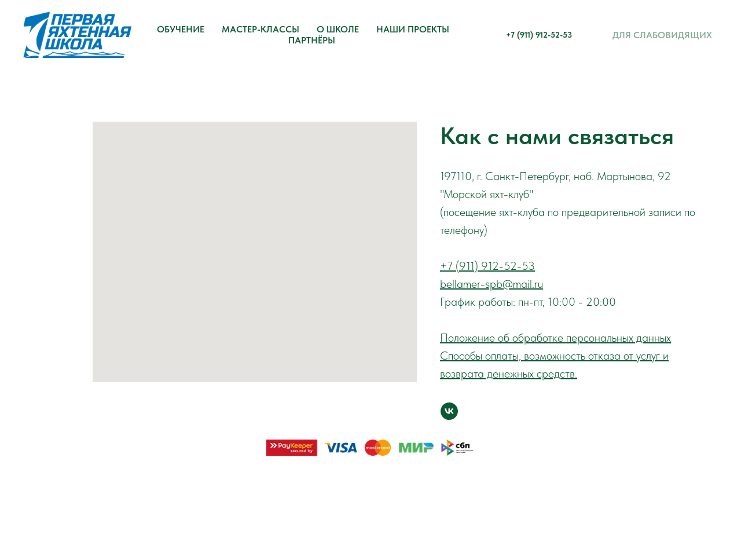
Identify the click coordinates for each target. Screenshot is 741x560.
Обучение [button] (181, 29)
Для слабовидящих (662, 35)
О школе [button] (338, 29)
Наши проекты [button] (413, 29)
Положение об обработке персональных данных (555, 338)
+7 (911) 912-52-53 (539, 35)
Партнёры (312, 40)
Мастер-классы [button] (261, 29)
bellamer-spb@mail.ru (491, 284)
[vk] (449, 411)
